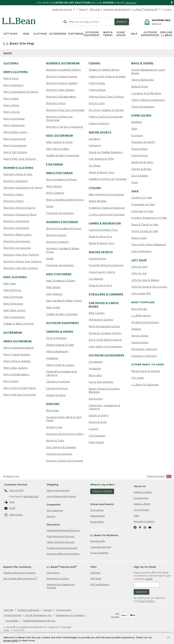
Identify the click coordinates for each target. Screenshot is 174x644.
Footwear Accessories (60, 213)
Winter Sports (101, 252)
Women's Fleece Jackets (62, 83)
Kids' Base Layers (14, 310)
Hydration (52, 358)
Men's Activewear (15, 139)
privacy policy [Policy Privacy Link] (11, 641)
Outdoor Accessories (107, 355)
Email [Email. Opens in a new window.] (10, 508)
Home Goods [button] (121, 34)
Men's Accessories (15, 146)
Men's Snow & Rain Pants (20, 388)
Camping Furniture (58, 382)
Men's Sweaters (13, 85)
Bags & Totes (140, 87)
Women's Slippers (57, 242)
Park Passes (96, 442)
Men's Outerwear (18, 341)
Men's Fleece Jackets (17, 361)
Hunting (53, 404)
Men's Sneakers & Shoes (61, 180)
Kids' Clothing (15, 277)
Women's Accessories (17, 248)
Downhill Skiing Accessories (106, 265)
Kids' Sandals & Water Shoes (64, 301)
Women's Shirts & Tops (18, 174)
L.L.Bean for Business (145, 385)
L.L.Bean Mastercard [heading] (62, 567)
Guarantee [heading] (54, 505)
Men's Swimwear (14, 119)
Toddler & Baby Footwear (62, 314)
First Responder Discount (61, 536)
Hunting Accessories (59, 454)
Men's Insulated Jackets (19, 348)
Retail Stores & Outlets (146, 371)
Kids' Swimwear (13, 297)
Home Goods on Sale (145, 231)
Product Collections (28, 610)
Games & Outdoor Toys (103, 230)
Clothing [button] (40, 34)
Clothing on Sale (142, 198)
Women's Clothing (18, 168)
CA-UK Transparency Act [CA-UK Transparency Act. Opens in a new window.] (38, 615)
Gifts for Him (139, 267)
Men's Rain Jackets (15, 368)
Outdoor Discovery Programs (19, 573)
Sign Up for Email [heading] (145, 567)
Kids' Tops (10, 284)
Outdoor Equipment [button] (92, 34)
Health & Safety (56, 395)
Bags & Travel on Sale (145, 225)
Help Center (14, 515)
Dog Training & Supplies (61, 447)
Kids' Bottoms (12, 290)
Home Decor (140, 155)
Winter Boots (140, 336)
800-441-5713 (14, 491)
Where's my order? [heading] (102, 485)
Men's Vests (11, 381)
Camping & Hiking (60, 331)
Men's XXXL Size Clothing (19, 159)
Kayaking (94, 139)
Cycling (95, 188)
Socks (50, 206)
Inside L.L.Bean (142, 504)
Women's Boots (56, 235)
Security (48, 610)
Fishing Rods (97, 83)
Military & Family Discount (61, 542)
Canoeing (95, 146)
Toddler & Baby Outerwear (63, 155)
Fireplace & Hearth (143, 142)
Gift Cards (95, 9)
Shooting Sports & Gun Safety (65, 434)
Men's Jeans (11, 99)
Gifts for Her (139, 273)
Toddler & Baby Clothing (19, 324)
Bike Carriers (97, 313)
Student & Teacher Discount (62, 548)
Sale (135, 191)
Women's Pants (13, 201)
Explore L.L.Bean (143, 492)
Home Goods (141, 115)
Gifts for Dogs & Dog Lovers (149, 287)
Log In (168, 9)
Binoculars (53, 410)
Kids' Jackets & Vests (59, 142)
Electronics (96, 399)
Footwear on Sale (142, 211)
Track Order (102, 491)
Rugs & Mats (139, 149)
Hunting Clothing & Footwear (65, 461)
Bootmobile (97, 522)
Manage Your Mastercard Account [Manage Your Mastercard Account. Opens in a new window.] (61, 586)
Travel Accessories (143, 107)
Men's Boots (54, 186)
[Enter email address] (147, 585)
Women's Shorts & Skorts (19, 208)
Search (122, 22)
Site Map (9, 610)
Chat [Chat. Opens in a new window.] (10, 502)
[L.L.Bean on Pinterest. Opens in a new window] (140, 527)
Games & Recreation (105, 223)
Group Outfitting (99, 553)
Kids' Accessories (14, 317)
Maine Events (97, 516)
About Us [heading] (140, 486)
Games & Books (141, 169)
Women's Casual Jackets (62, 77)
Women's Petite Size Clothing (22, 262)
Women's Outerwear (63, 63)
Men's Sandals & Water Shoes (65, 200)
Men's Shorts (12, 112)
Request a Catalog (144, 521)
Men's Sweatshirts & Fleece (21, 92)
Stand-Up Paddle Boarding (106, 152)
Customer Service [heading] (16, 485)
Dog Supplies (97, 436)
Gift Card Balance (100, 584)
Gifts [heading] (93, 567)
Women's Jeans (13, 194)
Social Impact (141, 498)
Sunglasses (96, 362)
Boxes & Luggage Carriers (105, 333)
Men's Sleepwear (14, 125)
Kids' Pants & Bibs (57, 149)
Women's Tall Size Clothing (20, 268)
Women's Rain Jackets (60, 90)
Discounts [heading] (53, 525)
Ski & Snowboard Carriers (104, 326)
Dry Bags (95, 166)
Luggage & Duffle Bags (146, 93)
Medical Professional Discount (63, 530)
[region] (87, 3)
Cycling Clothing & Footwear (107, 215)
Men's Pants (11, 105)
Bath (134, 129)
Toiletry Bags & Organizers (148, 100)
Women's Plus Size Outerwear (65, 110)
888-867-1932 (31, 496)
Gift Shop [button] (10, 34)
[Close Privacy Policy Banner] (168, 638)
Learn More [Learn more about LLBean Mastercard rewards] (53, 573)
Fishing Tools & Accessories (106, 117)
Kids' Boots (53, 287)
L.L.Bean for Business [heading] (104, 535)
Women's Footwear (62, 222)
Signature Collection (144, 356)
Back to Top (11, 476)
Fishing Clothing (99, 123)
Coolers (93, 429)
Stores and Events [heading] (102, 504)
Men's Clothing (16, 72)
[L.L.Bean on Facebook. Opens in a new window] (135, 527)
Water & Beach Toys (101, 172)
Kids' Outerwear (60, 135)
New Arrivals (139, 309)
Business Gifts (98, 541)
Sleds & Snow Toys (100, 237)
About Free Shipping (58, 490)
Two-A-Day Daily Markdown (149, 245)
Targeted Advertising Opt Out (39, 621)
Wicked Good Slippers (145, 322)
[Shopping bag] (157, 20)
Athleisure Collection (144, 349)
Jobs (136, 515)
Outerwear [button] (58, 34)
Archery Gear (54, 427)
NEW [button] (26, 34)
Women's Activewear (17, 241)
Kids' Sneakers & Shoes (61, 281)
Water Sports (100, 132)
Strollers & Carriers (106, 294)
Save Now (131, 3)
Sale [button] (134, 34)
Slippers (136, 329)
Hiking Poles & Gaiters (60, 365)
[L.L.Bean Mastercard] (147, 9)
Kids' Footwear (59, 274)
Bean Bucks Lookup (58, 578)
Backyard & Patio (142, 162)
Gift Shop (139, 260)
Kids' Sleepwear (13, 304)
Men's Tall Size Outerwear (20, 395)
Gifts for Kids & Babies (145, 280)
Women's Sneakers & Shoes (64, 228)
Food (135, 182)
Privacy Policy (146, 601)
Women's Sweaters (16, 181)
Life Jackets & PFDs (101, 159)
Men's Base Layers (15, 132)
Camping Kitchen (57, 388)
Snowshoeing (97, 259)
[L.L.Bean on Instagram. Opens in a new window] (145, 527)
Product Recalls (12, 615)
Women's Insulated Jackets (63, 70)
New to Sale (139, 238)
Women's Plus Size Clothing (21, 255)
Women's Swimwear (16, 221)
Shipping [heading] (52, 485)
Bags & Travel (143, 63)
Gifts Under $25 (141, 294)
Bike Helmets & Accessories (106, 194)
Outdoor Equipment (63, 323)
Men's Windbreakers (16, 375)
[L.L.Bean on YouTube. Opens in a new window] (150, 527)
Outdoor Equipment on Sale (149, 218)
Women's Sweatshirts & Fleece (23, 188)
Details (149, 579)
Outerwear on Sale (143, 204)
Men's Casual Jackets (17, 355)
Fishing (95, 63)
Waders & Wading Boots (104, 70)
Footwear (55, 164)
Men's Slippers (55, 193)
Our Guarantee (55, 510)
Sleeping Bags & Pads (60, 345)
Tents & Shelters (56, 338)
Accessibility (12, 621)
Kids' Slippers (54, 294)
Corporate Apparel (101, 547)
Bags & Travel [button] (108, 34)
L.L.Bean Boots (141, 316)
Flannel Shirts (140, 342)
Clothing (11, 63)
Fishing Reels (97, 90)
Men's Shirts (11, 78)
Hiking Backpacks (57, 351)
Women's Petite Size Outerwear (59, 118)
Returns (51, 516)
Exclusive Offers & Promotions (63, 554)
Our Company (142, 510)
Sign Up (142, 592)
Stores (83, 9)
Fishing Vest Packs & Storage (107, 77)
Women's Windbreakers (61, 97)
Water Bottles (98, 201)
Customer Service (64, 9)
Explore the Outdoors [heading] (17, 567)
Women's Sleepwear (16, 228)
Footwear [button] (76, 34)
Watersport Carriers (101, 320)
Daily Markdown (141, 251)
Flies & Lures (97, 103)
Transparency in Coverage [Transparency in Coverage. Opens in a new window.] (70, 615)
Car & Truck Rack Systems (105, 340)
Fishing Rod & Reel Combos (106, 97)
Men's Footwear (59, 173)
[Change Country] (159, 477)
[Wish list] (161, 24)
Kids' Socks (53, 307)
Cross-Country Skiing (102, 272)
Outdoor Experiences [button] (150, 34)
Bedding (137, 122)
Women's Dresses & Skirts (20, 215)
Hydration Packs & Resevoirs (107, 208)
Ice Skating (96, 279)
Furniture (137, 136)
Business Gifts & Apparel (116, 9)
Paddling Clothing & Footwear (108, 179)
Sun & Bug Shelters (101, 382)
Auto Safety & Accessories (105, 347)
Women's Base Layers (17, 235)
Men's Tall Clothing (15, 152)
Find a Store (97, 510)
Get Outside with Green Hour (20, 578)
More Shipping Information (61, 496)
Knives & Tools (55, 441)
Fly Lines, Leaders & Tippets (106, 110)
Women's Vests (56, 103)
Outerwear (13, 332)
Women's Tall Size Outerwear (65, 127)
